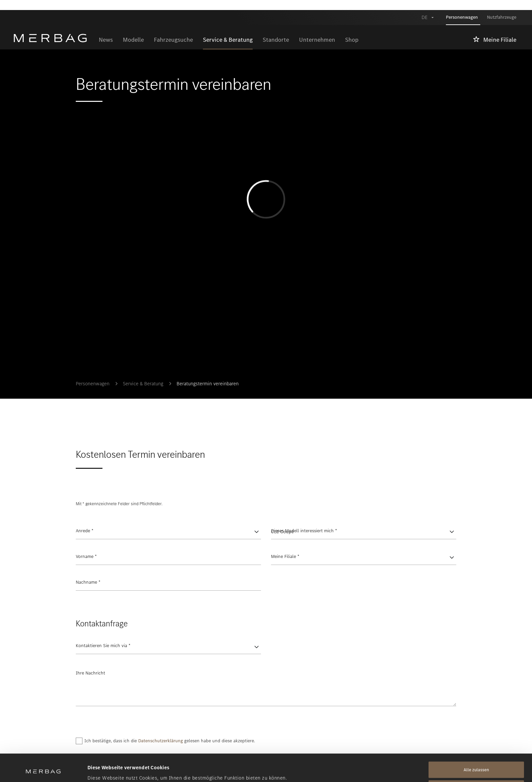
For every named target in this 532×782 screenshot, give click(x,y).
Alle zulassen (476, 742)
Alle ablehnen (476, 761)
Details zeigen (103, 769)
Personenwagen (93, 384)
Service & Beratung (143, 384)
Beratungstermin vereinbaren (208, 384)
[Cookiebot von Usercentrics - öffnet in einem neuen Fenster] (43, 769)
